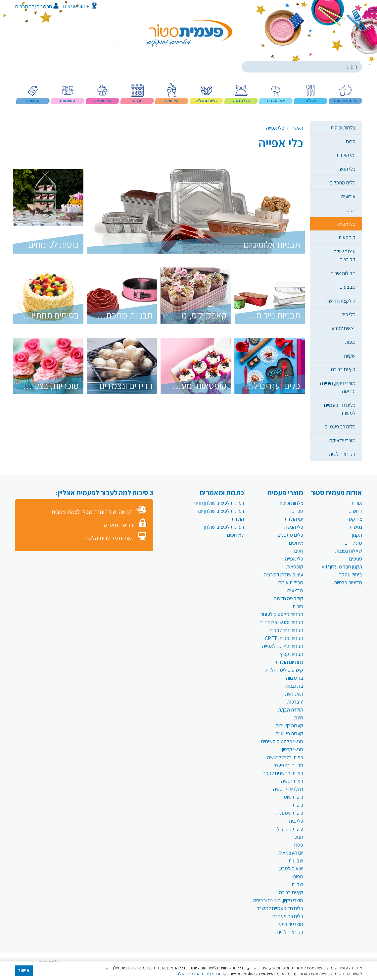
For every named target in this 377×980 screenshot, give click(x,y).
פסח (299, 845)
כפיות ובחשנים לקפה (283, 773)
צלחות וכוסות (343, 127)
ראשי (298, 128)
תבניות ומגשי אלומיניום (281, 622)
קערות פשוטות (289, 734)
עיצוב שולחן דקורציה (344, 255)
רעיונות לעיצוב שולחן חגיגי (219, 503)
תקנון (357, 535)
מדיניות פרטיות (348, 583)
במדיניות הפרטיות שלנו (197, 974)
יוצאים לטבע (343, 328)
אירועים (348, 196)
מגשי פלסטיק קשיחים (282, 741)
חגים (351, 210)
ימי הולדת (346, 155)
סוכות (298, 606)
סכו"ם (297, 511)
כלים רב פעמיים (340, 426)
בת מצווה (294, 686)
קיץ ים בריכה (343, 369)
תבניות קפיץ (292, 654)
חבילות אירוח (343, 273)
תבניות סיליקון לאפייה (283, 646)
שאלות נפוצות (349, 551)
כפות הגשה (292, 781)
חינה (299, 718)
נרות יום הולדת (289, 662)
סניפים (356, 559)
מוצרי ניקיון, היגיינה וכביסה (338, 387)
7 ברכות (295, 702)
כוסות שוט (294, 797)
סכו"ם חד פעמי (288, 765)
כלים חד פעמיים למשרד (340, 409)
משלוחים (353, 543)
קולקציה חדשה (341, 301)
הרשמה (47, 6)
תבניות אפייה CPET (284, 638)
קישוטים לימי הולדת (284, 670)
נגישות (356, 527)
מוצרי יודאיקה (342, 440)
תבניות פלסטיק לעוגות (282, 614)
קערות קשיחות (289, 726)
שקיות (350, 356)
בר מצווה (295, 678)
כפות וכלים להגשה (285, 757)
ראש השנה (292, 694)
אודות (357, 503)
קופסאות (347, 237)
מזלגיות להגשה (288, 789)
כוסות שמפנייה (289, 813)
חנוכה (297, 837)
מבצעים (348, 287)
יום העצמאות (291, 853)
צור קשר (354, 519)
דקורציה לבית (342, 454)
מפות (350, 342)
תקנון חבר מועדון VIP (342, 567)
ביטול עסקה (350, 575)
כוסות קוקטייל (290, 829)
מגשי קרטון (293, 749)
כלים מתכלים (343, 182)
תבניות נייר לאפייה (286, 630)
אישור (24, 970)
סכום (351, 141)
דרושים (355, 511)
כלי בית (348, 314)
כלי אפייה (346, 224)
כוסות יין (296, 805)
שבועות (296, 861)
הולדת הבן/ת (291, 710)
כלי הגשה (346, 169)
